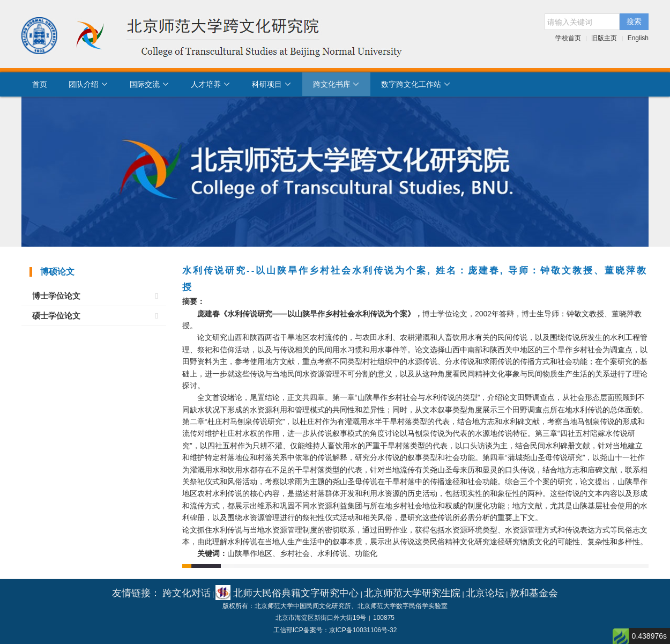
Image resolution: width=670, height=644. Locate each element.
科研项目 (272, 84)
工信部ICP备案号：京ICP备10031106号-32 (335, 630)
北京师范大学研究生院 (412, 593)
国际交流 (150, 84)
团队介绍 (88, 84)
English (638, 38)
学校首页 (568, 38)
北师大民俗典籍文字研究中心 (287, 593)
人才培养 (211, 84)
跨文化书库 (337, 84)
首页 (40, 84)
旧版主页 (604, 38)
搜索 (634, 21)
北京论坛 (485, 593)
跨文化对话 (187, 593)
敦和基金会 (534, 593)
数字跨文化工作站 (416, 84)
